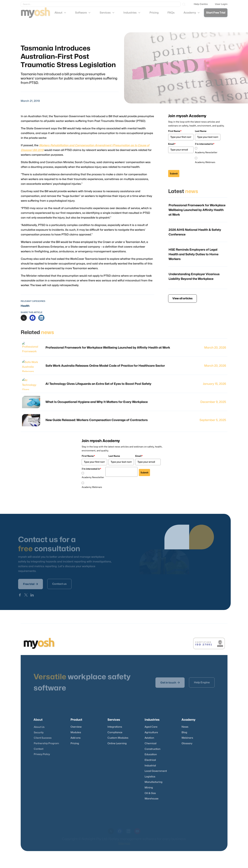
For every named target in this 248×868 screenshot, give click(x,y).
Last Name (201, 131)
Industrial (150, 766)
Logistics (150, 777)
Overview (76, 727)
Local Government (156, 771)
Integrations (115, 727)
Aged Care (151, 727)
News (185, 727)
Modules (76, 732)
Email (172, 144)
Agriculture (151, 732)
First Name (175, 131)
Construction (152, 749)
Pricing (75, 743)
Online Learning (117, 743)
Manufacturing (153, 782)
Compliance (115, 732)
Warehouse (152, 799)
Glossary (187, 743)
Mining (149, 788)
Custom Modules (118, 738)
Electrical (150, 760)
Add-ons (76, 738)
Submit (174, 174)
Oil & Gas (150, 793)
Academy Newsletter (206, 152)
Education (151, 754)
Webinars (187, 738)
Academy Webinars (205, 162)
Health (25, 306)
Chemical (151, 743)
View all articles (182, 298)
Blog (184, 732)
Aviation (149, 738)
